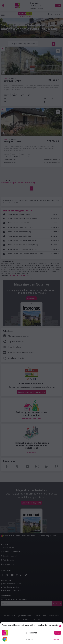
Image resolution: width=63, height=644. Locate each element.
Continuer (56, 639)
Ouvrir (58, 633)
